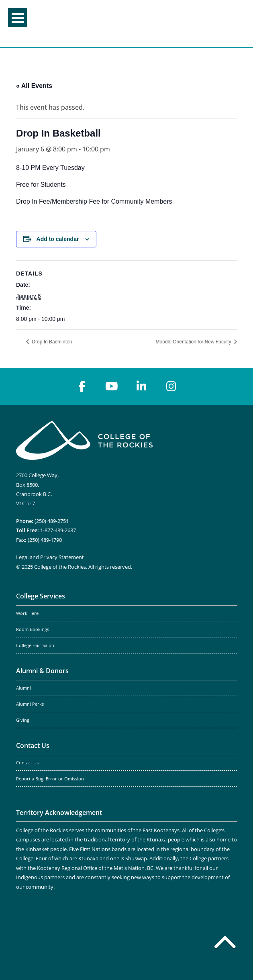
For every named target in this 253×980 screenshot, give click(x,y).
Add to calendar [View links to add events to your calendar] (58, 239)
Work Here (27, 613)
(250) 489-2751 (52, 521)
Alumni (23, 688)
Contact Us (33, 745)
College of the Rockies (124, 23)
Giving (23, 720)
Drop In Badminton (51, 342)
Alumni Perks (30, 704)
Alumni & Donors (42, 671)
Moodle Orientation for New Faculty (194, 342)
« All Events (34, 86)
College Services (41, 596)
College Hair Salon (35, 645)
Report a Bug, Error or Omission (50, 779)
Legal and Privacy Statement (50, 557)
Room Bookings (33, 629)
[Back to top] (225, 944)
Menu (18, 18)
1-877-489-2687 (58, 530)
